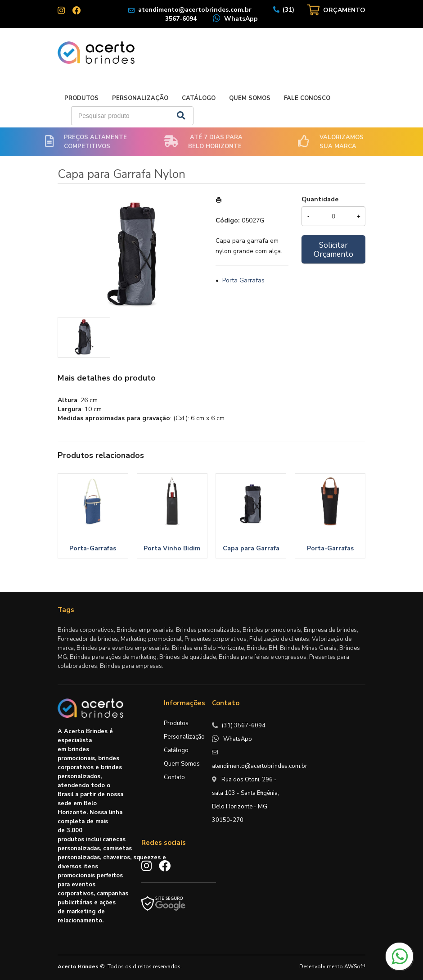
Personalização (140, 98)
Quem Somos (250, 98)
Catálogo (199, 98)
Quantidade (320, 199)
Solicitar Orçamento (333, 250)
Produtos (81, 98)
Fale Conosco (307, 98)
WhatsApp (241, 19)
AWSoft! (355, 966)
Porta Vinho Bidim (172, 548)
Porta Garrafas (243, 280)
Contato (174, 777)
